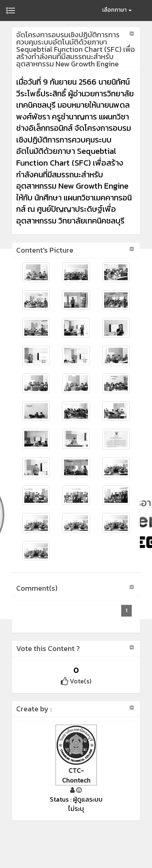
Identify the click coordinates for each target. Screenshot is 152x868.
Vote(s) (76, 681)
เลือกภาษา (117, 10)
